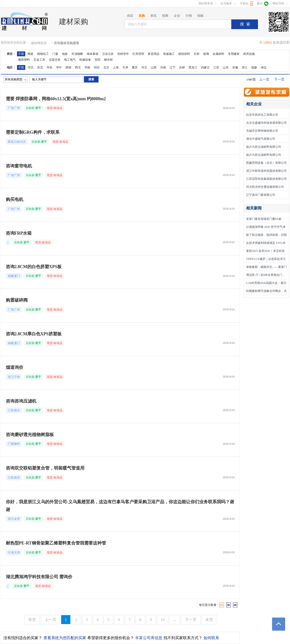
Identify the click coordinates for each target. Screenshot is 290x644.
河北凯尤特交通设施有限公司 (265, 187)
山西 (154, 67)
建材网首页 (39, 43)
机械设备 (85, 60)
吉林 (182, 67)
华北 (31, 67)
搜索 (246, 24)
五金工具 (39, 60)
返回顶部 (279, 624)
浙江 (245, 67)
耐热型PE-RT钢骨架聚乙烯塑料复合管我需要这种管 (56, 543)
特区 (97, 67)
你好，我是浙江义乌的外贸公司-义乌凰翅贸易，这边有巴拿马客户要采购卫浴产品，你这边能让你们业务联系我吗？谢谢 (120, 506)
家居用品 (154, 54)
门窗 (55, 54)
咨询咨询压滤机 (21, 401)
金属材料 (218, 54)
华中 (59, 67)
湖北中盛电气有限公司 (261, 139)
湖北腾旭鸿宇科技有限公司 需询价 (39, 577)
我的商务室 (206, 3)
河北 (144, 67)
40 (235, 605)
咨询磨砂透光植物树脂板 (30, 435)
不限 (21, 54)
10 (163, 620)
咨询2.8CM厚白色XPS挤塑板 (34, 334)
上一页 (264, 79)
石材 (197, 54)
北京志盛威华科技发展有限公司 (266, 123)
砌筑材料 (184, 54)
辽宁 (173, 67)
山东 (226, 67)
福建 (254, 67)
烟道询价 (15, 367)
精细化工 (43, 54)
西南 (68, 67)
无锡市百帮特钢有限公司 (262, 131)
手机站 (244, 3)
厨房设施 (249, 54)
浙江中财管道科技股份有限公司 (266, 171)
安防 (98, 60)
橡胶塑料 (24, 60)
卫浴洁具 (108, 54)
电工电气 (70, 60)
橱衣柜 (108, 60)
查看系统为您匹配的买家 (65, 638)
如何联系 (211, 638)
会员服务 (226, 3)
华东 (50, 67)
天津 (125, 67)
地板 (65, 54)
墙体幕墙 (92, 54)
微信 (260, 3)
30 (228, 605)
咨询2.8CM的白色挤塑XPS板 (34, 267)
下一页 (279, 79)
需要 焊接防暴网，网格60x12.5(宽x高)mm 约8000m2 (56, 99)
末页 (209, 620)
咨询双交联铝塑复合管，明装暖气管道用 (45, 468)
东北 (40, 67)
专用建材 (234, 54)
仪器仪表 (55, 60)
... (175, 620)
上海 (116, 67)
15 (222, 605)
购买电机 (15, 199)
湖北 (264, 67)
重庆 (135, 67)
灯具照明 (138, 54)
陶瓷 (31, 54)
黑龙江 (193, 67)
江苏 (216, 67)
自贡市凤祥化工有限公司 (262, 115)
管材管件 (123, 54)
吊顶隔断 (77, 54)
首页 (32, 620)
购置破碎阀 (17, 300)
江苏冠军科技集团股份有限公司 (266, 179)
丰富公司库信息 (149, 638)
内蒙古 (205, 67)
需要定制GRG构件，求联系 (33, 132)
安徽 (235, 67)
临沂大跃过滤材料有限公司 (264, 147)
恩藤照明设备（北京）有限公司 (266, 163)
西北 (78, 67)
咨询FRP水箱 (19, 233)
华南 (87, 67)
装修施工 (169, 54)
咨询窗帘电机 (19, 166)
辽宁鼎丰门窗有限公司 (261, 195)
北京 (106, 67)
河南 (163, 67)
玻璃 (206, 54)
